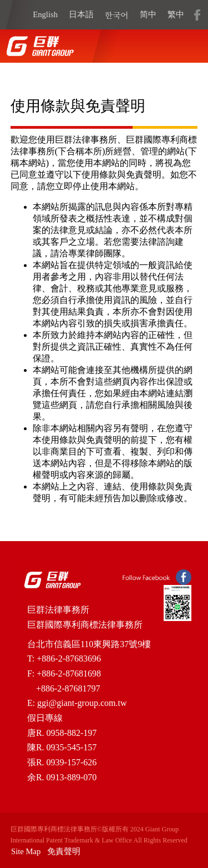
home (40, 46)
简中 (148, 14)
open (186, 46)
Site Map (26, 851)
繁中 (176, 14)
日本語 (81, 14)
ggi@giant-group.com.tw (82, 703)
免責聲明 (64, 851)
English (45, 14)
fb (197, 14)
